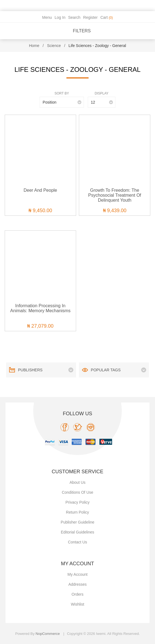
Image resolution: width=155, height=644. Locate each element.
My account (77, 574)
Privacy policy (77, 502)
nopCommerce (48, 634)
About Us (77, 482)
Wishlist (77, 604)
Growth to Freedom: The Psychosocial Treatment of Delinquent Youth (115, 195)
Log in (60, 17)
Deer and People (40, 190)
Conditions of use (77, 492)
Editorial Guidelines (78, 532)
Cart (107, 17)
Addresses (77, 584)
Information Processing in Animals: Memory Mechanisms (40, 308)
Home (34, 46)
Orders (78, 594)
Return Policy (77, 512)
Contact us (77, 542)
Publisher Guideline (77, 522)
